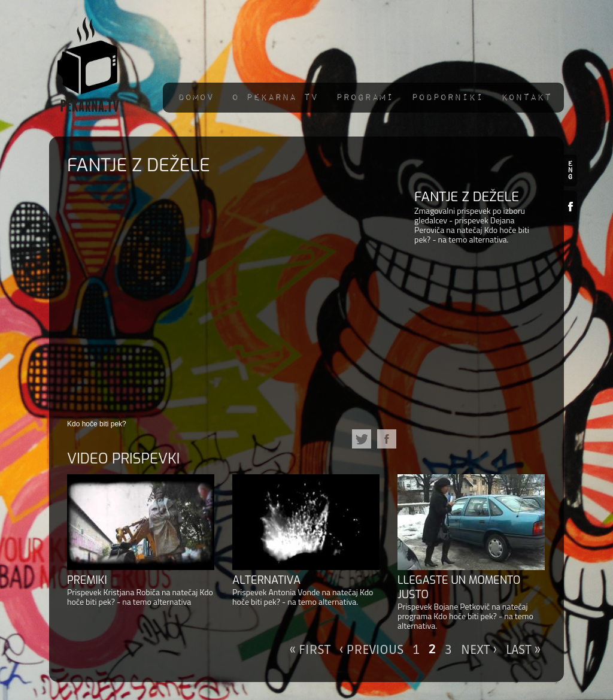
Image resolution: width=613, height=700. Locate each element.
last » (523, 650)
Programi (365, 97)
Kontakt (526, 97)
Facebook (570, 206)
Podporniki (447, 97)
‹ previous (371, 650)
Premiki (87, 580)
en (570, 170)
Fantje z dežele (467, 197)
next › (479, 650)
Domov (196, 97)
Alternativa (266, 580)
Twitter (362, 439)
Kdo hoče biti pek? (97, 424)
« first (310, 650)
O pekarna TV (275, 97)
